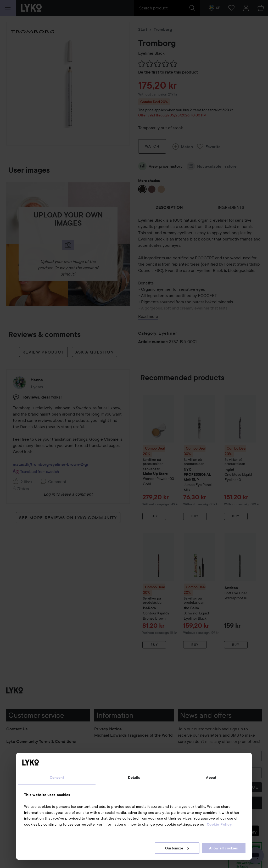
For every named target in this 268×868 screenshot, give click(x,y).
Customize (177, 848)
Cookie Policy (219, 824)
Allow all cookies (224, 848)
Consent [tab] (57, 777)
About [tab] (211, 777)
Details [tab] (134, 777)
